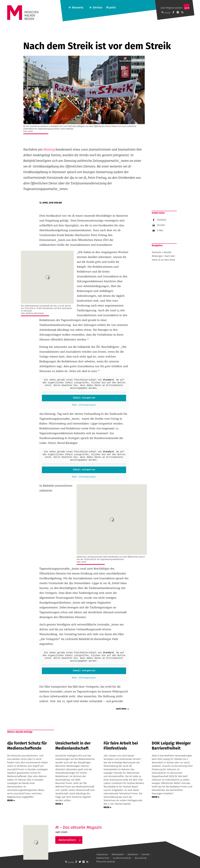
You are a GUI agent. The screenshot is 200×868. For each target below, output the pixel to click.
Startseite (156, 252)
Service (98, 8)
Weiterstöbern (67, 840)
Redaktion (133, 854)
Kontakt (146, 854)
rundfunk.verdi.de (122, 858)
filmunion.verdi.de (106, 862)
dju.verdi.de (141, 858)
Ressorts (78, 8)
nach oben (121, 709)
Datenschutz (103, 858)
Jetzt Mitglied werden (172, 8)
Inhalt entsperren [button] (84, 398)
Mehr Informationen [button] (84, 405)
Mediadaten (118, 854)
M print (111, 8)
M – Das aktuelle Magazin (79, 827)
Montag (49, 149)
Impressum (102, 854)
